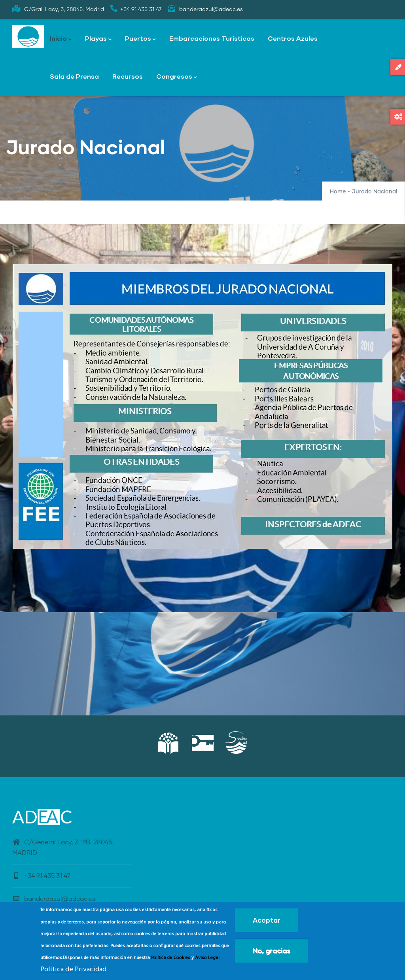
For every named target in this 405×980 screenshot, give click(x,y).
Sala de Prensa (74, 76)
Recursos (128, 76)
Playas (98, 39)
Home (338, 192)
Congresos (177, 77)
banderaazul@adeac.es (54, 899)
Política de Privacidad (73, 970)
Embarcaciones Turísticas (212, 38)
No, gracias (272, 951)
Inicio (61, 39)
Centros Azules (293, 38)
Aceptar (267, 920)
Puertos (140, 39)
